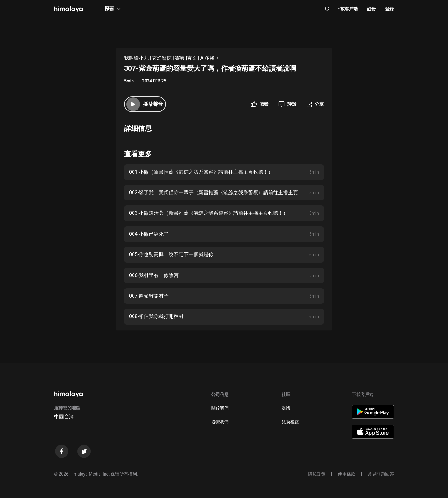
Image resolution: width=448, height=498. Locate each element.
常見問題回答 (381, 474)
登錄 (390, 9)
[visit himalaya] (68, 9)
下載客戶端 (347, 9)
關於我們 (220, 408)
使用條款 (347, 474)
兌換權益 (290, 422)
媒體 (286, 408)
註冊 (371, 9)
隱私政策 (317, 474)
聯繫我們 (220, 422)
